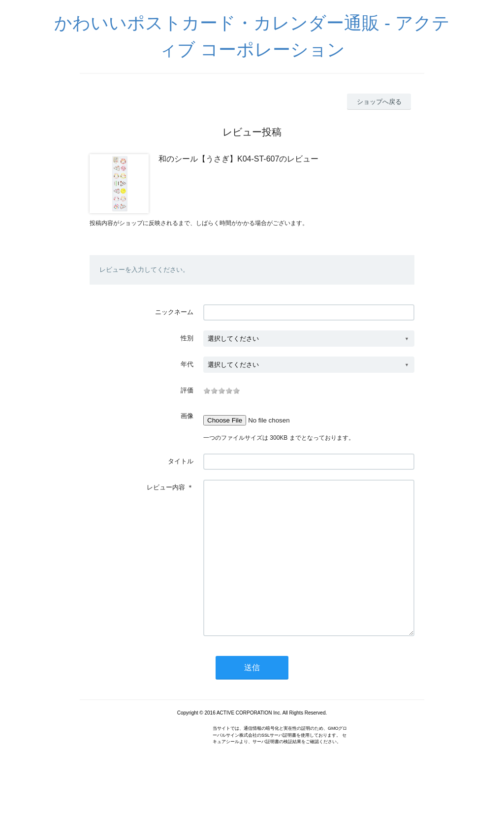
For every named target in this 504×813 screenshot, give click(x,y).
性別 (187, 338)
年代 (187, 364)
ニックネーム (174, 312)
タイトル (181, 461)
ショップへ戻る (379, 102)
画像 (187, 416)
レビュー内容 (166, 487)
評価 (187, 390)
